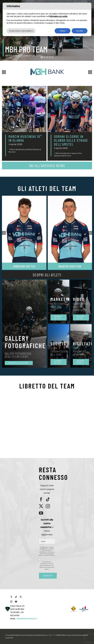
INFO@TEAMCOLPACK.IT (27, 619)
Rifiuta (63, 31)
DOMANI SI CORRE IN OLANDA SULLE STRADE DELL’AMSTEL (71, 140)
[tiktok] (48, 499)
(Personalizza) (83, 635)
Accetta (80, 31)
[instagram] (48, 506)
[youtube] (41, 513)
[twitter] (41, 506)
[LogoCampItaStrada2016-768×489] (84, 607)
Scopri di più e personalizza (21, 31)
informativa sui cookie (58, 16)
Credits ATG (9, 638)
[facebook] (41, 499)
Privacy (68, 635)
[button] (4, 72)
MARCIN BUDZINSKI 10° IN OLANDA (25, 138)
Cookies (75, 635)
